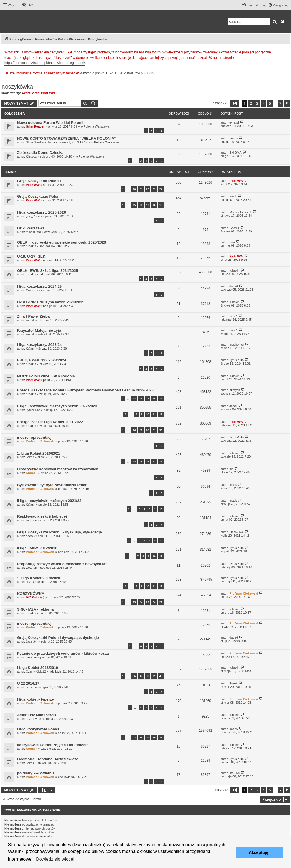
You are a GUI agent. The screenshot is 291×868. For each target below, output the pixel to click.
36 (134, 676)
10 (147, 414)
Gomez (234, 228)
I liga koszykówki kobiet (38, 729)
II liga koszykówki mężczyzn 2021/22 (49, 501)
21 (141, 189)
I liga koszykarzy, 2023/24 (39, 345)
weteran (31, 520)
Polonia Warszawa (96, 126)
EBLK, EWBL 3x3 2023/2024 (41, 360)
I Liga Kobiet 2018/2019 (38, 668)
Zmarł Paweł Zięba (33, 316)
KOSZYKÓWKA (31, 594)
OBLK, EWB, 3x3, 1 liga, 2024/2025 (48, 271)
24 (161, 189)
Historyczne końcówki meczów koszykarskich (58, 469)
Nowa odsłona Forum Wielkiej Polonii (50, 123)
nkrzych (235, 390)
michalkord (33, 232)
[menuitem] (27, 5)
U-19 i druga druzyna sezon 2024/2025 (51, 302)
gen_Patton (34, 216)
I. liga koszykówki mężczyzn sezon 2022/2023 (57, 406)
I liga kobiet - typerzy (35, 699)
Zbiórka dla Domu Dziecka (40, 153)
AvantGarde (31, 93)
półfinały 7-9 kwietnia (36, 773)
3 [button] (257, 103)
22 (147, 189)
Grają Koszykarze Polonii (39, 196)
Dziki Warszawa (31, 228)
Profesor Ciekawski (40, 441)
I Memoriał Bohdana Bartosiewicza (48, 759)
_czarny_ (32, 719)
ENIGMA (235, 152)
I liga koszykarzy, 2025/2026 (41, 212)
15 (134, 205)
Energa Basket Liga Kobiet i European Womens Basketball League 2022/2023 (85, 390)
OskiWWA (236, 532)
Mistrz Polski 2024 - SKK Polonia (46, 376)
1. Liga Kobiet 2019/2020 (38, 578)
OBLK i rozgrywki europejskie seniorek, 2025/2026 (61, 242)
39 (154, 676)
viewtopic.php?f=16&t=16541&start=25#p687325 (117, 73)
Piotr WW (48, 93)
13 (134, 398)
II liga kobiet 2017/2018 (37, 548)
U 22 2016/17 (28, 683)
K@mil (30, 348)
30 (161, 430)
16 (141, 205)
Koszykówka (17, 87)
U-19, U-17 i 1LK (31, 256)
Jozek (233, 406)
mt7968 (235, 773)
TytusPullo (237, 360)
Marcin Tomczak (240, 212)
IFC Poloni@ (35, 597)
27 (141, 430)
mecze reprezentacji (35, 437)
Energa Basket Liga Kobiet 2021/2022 (50, 422)
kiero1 (30, 320)
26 (134, 430)
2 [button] (251, 103)
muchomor (237, 344)
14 (141, 398)
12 (161, 414)
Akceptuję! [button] (259, 852)
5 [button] (270, 103)
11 (154, 414)
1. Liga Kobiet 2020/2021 (38, 453)
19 (161, 205)
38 (147, 676)
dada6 (234, 286)
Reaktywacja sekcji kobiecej (42, 516)
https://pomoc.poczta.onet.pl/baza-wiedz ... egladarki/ (45, 63)
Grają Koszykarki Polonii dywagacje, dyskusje (58, 638)
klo (231, 469)
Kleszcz (31, 156)
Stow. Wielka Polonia (40, 142)
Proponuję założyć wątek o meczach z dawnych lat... (63, 564)
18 (154, 205)
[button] (235, 103)
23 (154, 189)
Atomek (31, 473)
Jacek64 (32, 641)
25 (147, 602)
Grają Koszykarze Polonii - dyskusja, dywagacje (59, 532)
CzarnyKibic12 (36, 671)
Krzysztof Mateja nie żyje (39, 330)
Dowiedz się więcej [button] (55, 859)
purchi (234, 138)
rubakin (31, 246)
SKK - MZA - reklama (35, 609)
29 (154, 430)
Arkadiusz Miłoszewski (37, 715)
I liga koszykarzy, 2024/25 (39, 286)
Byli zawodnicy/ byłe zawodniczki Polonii (53, 485)
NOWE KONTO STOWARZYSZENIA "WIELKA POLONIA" (67, 138)
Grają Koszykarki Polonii (39, 181)
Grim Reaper (35, 126)
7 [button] (280, 103)
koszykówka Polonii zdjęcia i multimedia (53, 745)
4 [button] (263, 103)
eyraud (234, 122)
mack (233, 196)
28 (147, 430)
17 (147, 205)
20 (134, 189)
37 (141, 676)
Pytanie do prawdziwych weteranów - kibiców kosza (63, 653)
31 (161, 737)
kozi (232, 242)
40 (161, 676)
